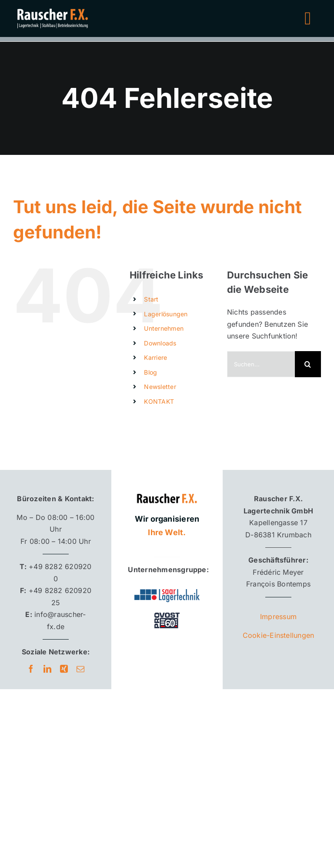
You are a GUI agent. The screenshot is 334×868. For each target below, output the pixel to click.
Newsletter (160, 387)
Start (151, 299)
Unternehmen (164, 328)
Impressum (278, 617)
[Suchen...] (261, 364)
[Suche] (308, 364)
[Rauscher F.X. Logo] (167, 490)
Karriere (155, 357)
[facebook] (31, 669)
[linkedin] (47, 669)
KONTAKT (159, 401)
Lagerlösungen (166, 314)
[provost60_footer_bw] (167, 612)
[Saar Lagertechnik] (167, 593)
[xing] (64, 669)
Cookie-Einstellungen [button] (279, 635)
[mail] (80, 669)
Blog (150, 372)
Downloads (160, 343)
